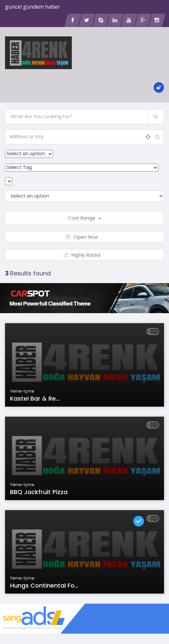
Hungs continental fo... (44, 585)
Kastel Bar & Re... (35, 398)
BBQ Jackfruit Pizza (39, 492)
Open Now (85, 237)
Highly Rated (85, 255)
